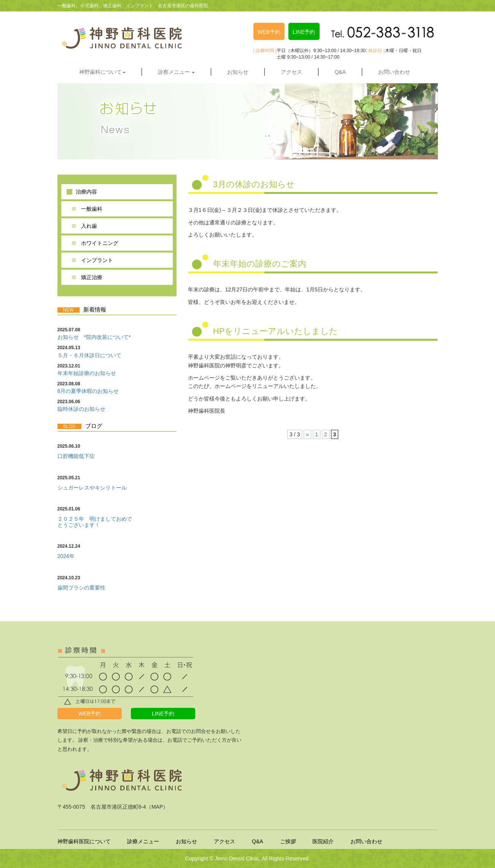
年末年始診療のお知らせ (87, 373)
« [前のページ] (307, 434)
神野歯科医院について (84, 841)
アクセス (291, 72)
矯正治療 (92, 277)
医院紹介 (323, 841)
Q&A (340, 72)
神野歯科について (102, 72)
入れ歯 (89, 226)
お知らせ (238, 72)
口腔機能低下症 (76, 456)
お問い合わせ (394, 72)
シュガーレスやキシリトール (92, 488)
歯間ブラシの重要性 (81, 588)
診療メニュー (143, 841)
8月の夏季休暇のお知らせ (88, 391)
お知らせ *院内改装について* (94, 337)
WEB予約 (269, 32)
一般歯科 (92, 209)
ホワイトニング (100, 243)
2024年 (66, 556)
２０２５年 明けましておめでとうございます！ (95, 522)
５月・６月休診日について (89, 355)
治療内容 (86, 192)
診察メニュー (177, 72)
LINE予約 (304, 32)
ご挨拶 (288, 841)
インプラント (97, 260)
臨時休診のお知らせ (81, 409)
